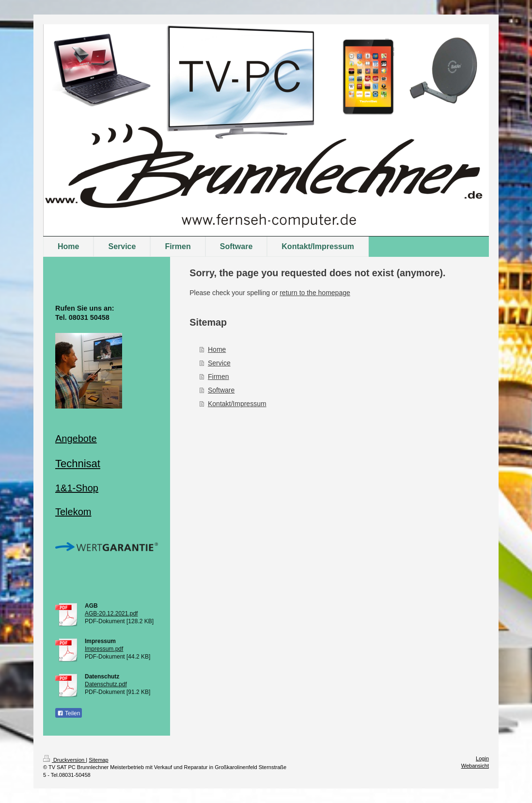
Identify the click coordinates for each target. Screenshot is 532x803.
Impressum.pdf (104, 649)
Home (217, 349)
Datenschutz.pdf (106, 684)
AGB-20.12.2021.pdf (111, 614)
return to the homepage (315, 293)
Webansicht (475, 766)
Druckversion (64, 760)
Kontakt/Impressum (237, 404)
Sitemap (98, 760)
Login (482, 758)
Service (219, 363)
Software (221, 390)
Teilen (69, 713)
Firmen (219, 377)
